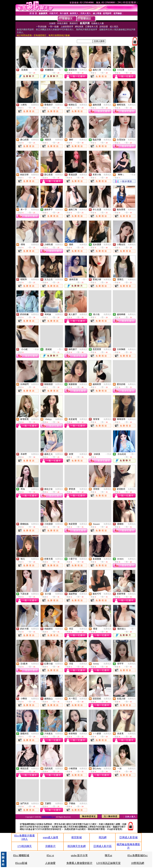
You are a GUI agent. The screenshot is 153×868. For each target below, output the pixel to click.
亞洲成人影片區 (103, 846)
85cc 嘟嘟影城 (21, 855)
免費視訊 (83, 70)
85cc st (50, 855)
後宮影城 (76, 837)
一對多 (133, 175)
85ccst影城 (21, 863)
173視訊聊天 (25, 846)
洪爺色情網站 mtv (49, 817)
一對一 (36, 70)
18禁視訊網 (138, 863)
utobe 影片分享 (79, 855)
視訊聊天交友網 (76, 846)
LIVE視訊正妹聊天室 (108, 863)
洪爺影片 (50, 846)
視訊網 (103, 837)
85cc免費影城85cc (138, 855)
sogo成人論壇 (50, 837)
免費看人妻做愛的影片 (79, 863)
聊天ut (108, 855)
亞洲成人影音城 (128, 837)
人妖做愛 (50, 863)
